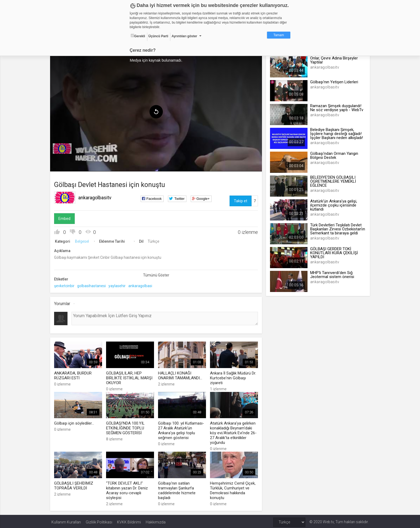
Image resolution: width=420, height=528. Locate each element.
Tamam (279, 35)
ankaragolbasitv (96, 197)
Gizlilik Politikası (99, 520)
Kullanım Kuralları (66, 520)
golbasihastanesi (93, 285)
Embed (66, 218)
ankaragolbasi (142, 285)
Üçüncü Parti (158, 36)
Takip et (240, 200)
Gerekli (138, 36)
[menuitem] (63, 148)
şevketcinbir (66, 285)
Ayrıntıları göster (184, 36)
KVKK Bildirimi (129, 520)
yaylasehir (118, 285)
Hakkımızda (156, 520)
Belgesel (83, 241)
